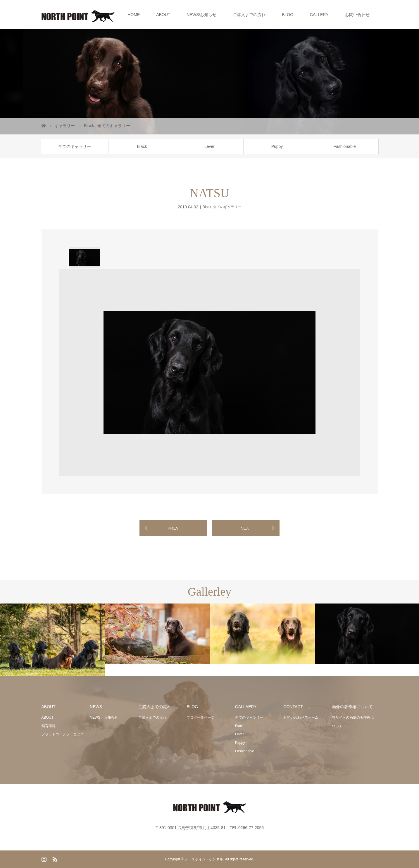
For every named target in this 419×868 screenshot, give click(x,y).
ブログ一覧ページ (201, 717)
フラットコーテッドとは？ (63, 734)
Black (142, 146)
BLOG (288, 15)
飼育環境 (49, 726)
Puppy (277, 146)
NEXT (246, 528)
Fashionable (344, 146)
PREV (173, 528)
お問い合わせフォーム (301, 717)
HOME (134, 15)
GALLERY (319, 15)
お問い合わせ (357, 15)
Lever (209, 146)
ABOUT (163, 15)
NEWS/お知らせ (201, 15)
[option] (84, 257)
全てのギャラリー (75, 146)
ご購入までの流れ (249, 15)
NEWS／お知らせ (104, 717)
